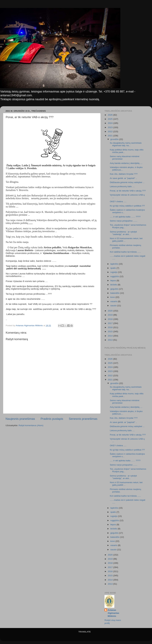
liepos (113, 281)
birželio (114, 285)
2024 (111, 123)
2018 (111, 319)
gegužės (115, 289)
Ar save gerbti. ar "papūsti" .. (123, 178)
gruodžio (115, 139)
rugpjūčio (115, 276)
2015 (111, 332)
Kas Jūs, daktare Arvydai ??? (124, 174)
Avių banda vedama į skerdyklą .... (126, 163)
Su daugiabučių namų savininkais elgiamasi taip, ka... (126, 144)
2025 (111, 119)
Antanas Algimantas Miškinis (113, 613)
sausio (114, 306)
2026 (111, 115)
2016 (111, 327)
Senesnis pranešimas (83, 419)
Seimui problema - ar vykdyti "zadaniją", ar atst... (123, 233)
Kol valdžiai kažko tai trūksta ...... (125, 252)
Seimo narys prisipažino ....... (124, 221)
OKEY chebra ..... (118, 201)
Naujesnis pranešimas (20, 419)
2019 (111, 315)
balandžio (115, 293)
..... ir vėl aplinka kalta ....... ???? (125, 217)
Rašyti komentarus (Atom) (31, 425)
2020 (111, 311)
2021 (111, 136)
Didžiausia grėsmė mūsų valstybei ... (127, 182)
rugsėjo (114, 272)
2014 (111, 336)
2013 (111, 340)
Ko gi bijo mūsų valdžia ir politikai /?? (127, 206)
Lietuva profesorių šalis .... (122, 186)
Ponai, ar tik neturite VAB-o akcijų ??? (128, 191)
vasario (114, 301)
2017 (111, 323)
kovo (113, 297)
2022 (111, 132)
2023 (111, 127)
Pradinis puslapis (52, 419)
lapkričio (115, 264)
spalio (113, 268)
